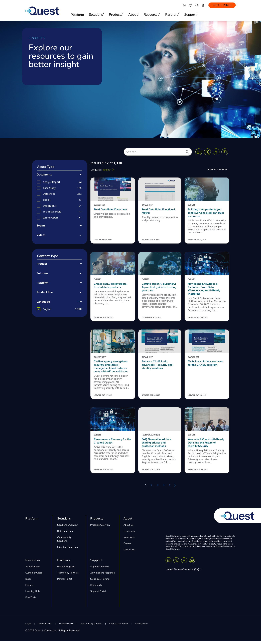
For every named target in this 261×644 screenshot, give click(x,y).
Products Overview (100, 528)
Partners (64, 563)
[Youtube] (225, 152)
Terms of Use (45, 627)
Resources (33, 563)
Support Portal (98, 594)
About (128, 521)
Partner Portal (65, 582)
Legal (28, 627)
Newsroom (129, 540)
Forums (29, 588)
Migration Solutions (68, 550)
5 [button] (170, 488)
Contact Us (129, 553)
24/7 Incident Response (102, 576)
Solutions (64, 521)
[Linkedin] (199, 152)
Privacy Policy (66, 627)
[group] (60, 182)
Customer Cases (34, 576)
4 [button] (164, 488)
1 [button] (146, 488)
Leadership (129, 534)
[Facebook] (216, 152)
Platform (77, 15)
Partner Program (66, 570)
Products (97, 521)
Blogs (28, 582)
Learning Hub (32, 594)
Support (96, 563)
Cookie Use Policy (118, 627)
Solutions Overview (68, 528)
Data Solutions (65, 534)
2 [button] (152, 488)
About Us (128, 528)
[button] (187, 153)
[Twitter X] (207, 152)
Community (96, 588)
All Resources (33, 570)
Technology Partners (68, 576)
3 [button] (158, 488)
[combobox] (158, 152)
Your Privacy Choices (91, 627)
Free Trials (222, 5)
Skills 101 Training (100, 582)
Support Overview (100, 570)
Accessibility (141, 627)
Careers (127, 546)
